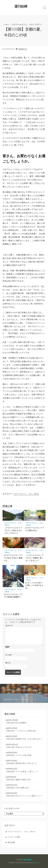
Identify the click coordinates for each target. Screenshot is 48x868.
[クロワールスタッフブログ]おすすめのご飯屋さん (13, 558)
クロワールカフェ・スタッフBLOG (27, 24)
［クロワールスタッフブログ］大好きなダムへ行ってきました (13, 530)
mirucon (37, 862)
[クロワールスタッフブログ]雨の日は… (35, 529)
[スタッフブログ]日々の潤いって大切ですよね (34, 585)
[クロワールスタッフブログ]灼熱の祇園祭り (13, 596)
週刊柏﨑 (11, 842)
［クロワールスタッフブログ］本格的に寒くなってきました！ (34, 558)
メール (9, 655)
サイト (8, 663)
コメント (9, 625)
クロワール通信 (14, 837)
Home (6, 24)
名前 (8, 647)
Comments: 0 (22, 49)
